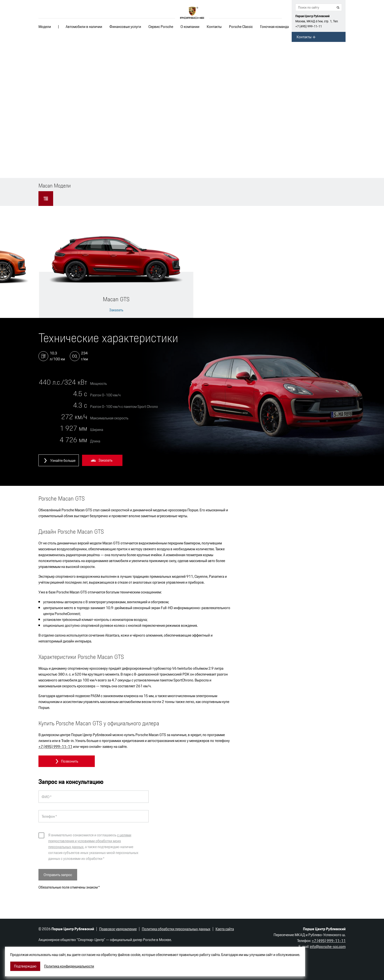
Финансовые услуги (125, 27)
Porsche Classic (241, 27)
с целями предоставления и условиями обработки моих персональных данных (90, 841)
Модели (45, 27)
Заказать (116, 310)
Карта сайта (225, 929)
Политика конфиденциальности (69, 966)
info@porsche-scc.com (328, 947)
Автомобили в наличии (84, 27)
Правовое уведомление (118, 929)
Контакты (214, 27)
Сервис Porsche (161, 27)
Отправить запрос (58, 875)
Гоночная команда (274, 27)
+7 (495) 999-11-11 (309, 26)
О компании (190, 27)
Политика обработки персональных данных (176, 929)
